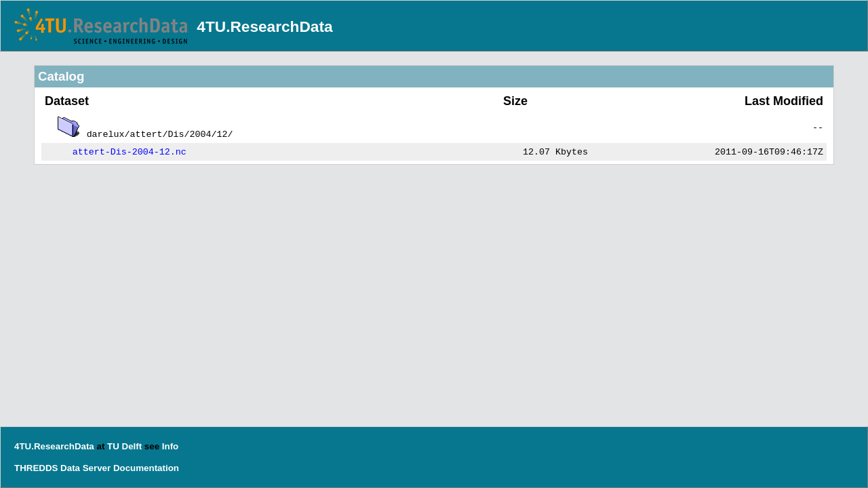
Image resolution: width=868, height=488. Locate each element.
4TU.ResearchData (264, 26)
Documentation (146, 468)
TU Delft (124, 446)
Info (170, 446)
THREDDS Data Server (62, 468)
